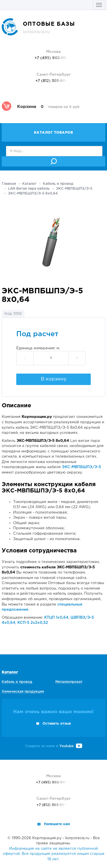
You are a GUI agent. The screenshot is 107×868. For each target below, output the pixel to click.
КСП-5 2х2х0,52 (33, 623)
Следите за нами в (54, 746)
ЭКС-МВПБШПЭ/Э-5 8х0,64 (33, 194)
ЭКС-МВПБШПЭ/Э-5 (74, 189)
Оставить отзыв (57, 724)
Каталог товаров (54, 133)
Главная (9, 184)
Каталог (29, 184)
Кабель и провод (58, 184)
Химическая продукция (23, 692)
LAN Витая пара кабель (29, 189)
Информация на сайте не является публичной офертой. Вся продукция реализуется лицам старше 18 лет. (54, 854)
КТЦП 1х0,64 (56, 618)
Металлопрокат (69, 682)
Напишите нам (57, 824)
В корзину (54, 379)
